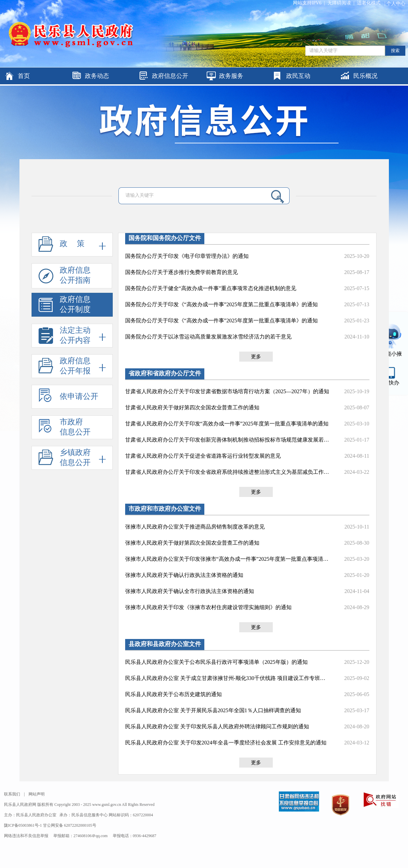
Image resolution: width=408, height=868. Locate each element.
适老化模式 (369, 3)
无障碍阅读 (339, 3)
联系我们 (12, 794)
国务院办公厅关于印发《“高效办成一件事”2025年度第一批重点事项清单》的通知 (221, 321)
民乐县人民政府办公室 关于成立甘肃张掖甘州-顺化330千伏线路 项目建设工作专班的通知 (227, 678)
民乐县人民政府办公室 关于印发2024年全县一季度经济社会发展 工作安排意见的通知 (226, 743)
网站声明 (37, 794)
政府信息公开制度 (65, 306)
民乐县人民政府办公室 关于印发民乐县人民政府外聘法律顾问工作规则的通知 (217, 726)
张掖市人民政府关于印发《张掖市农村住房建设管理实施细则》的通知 (208, 607)
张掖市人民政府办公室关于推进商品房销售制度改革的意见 (195, 527)
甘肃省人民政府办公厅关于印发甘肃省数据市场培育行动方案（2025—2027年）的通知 (227, 391)
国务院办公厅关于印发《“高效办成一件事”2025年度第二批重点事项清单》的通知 (221, 304)
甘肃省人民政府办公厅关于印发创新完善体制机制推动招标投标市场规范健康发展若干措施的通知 (227, 440)
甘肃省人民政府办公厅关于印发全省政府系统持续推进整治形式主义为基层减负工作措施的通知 (227, 472)
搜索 (395, 51)
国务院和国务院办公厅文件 (165, 238)
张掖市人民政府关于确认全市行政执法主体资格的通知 (190, 591)
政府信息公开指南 (65, 277)
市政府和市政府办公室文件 (165, 509)
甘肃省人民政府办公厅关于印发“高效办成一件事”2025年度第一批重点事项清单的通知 (227, 424)
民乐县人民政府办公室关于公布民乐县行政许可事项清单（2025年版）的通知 (216, 662)
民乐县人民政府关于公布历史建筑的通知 (173, 694)
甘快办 (391, 383)
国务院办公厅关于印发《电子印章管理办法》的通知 (187, 256)
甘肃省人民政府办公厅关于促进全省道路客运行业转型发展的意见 (203, 456)
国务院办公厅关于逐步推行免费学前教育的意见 (182, 272)
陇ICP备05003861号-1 (23, 825)
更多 (256, 357)
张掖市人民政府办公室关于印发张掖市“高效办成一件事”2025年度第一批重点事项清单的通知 (227, 559)
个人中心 (396, 4)
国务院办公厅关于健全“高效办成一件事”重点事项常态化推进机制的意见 (211, 288)
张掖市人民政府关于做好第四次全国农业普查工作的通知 (192, 543)
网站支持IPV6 (307, 3)
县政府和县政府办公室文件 (165, 644)
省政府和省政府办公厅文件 (165, 373)
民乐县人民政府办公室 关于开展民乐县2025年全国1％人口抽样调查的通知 (213, 710)
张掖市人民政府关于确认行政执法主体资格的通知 (184, 575)
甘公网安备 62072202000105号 (70, 825)
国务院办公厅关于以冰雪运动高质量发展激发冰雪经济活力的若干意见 (208, 337)
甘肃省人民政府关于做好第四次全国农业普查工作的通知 (192, 407)
